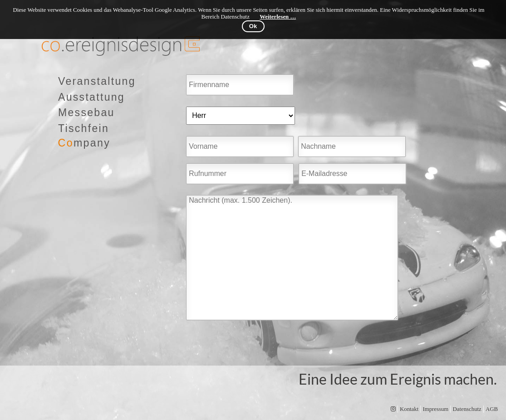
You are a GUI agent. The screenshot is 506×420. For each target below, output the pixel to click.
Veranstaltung (97, 81)
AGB (492, 409)
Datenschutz (467, 409)
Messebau (86, 112)
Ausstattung (91, 97)
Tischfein (84, 128)
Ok (253, 26)
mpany (84, 143)
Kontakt (409, 409)
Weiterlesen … (278, 17)
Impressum (435, 409)
